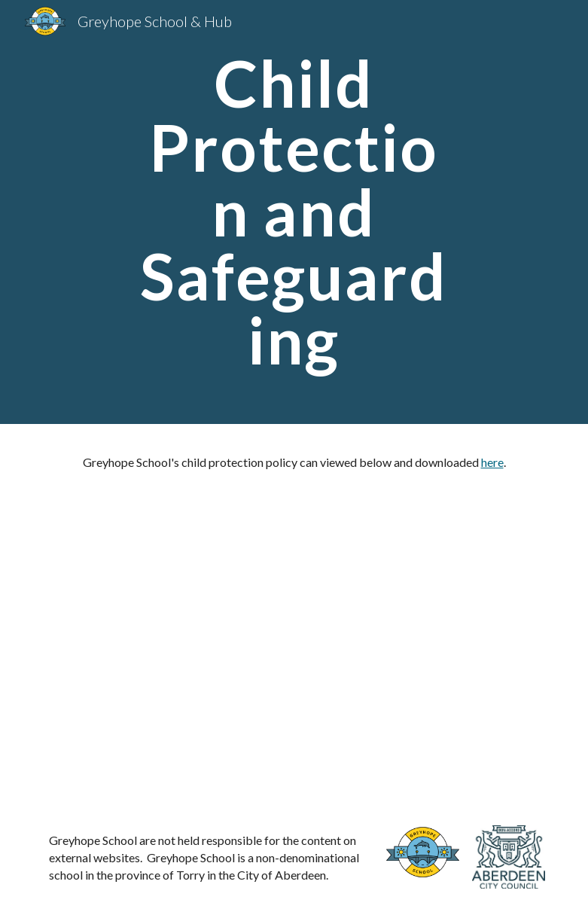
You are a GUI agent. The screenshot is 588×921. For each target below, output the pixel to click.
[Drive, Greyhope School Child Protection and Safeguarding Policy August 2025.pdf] (294, 636)
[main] (294, 212)
